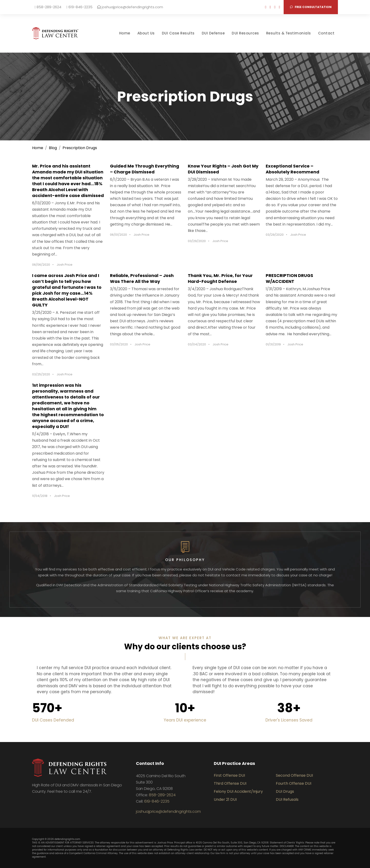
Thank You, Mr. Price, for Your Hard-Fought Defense (220, 278)
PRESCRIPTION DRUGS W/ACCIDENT (289, 278)
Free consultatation (311, 7)
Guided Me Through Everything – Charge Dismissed (145, 169)
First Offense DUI (229, 775)
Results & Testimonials (289, 33)
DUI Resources (245, 33)
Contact (326, 33)
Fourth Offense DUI (294, 783)
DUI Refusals (287, 799)
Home (125, 33)
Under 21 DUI (225, 799)
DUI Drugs (285, 791)
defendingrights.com (67, 839)
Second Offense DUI (294, 775)
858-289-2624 (48, 7)
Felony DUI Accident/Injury (238, 791)
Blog (53, 148)
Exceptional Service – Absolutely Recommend (292, 169)
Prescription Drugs (80, 148)
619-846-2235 (79, 7)
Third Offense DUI (230, 783)
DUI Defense (213, 33)
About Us (146, 33)
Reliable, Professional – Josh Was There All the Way (142, 278)
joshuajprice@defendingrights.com (130, 7)
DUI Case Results (178, 33)
